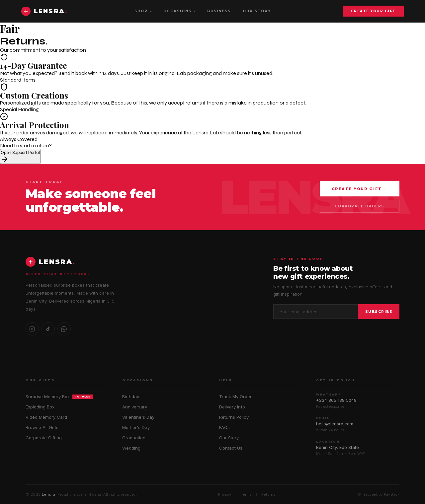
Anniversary (135, 407)
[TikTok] (48, 329)
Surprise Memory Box (59, 396)
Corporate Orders (360, 206)
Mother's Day (136, 427)
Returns (268, 494)
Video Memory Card (46, 417)
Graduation (134, 438)
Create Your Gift (373, 11)
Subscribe (379, 312)
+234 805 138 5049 (336, 400)
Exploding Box (40, 407)
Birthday (131, 396)
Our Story (229, 438)
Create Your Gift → (360, 189)
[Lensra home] (44, 11)
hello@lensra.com (335, 424)
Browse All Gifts (42, 427)
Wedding (131, 448)
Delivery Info (232, 407)
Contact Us (231, 448)
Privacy (225, 494)
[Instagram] (32, 329)
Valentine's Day (138, 417)
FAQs (224, 427)
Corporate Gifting (44, 438)
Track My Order (235, 396)
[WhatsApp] (64, 329)
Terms (246, 494)
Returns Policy (234, 417)
